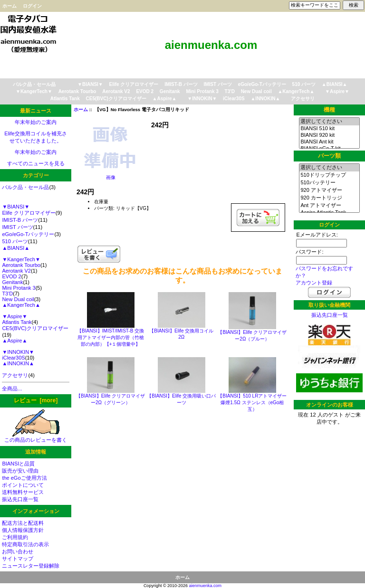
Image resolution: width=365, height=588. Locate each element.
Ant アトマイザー (329, 206)
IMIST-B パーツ (181, 84)
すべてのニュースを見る (36, 163)
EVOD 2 (145, 91)
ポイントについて (23, 485)
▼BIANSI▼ (90, 84)
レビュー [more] (36, 400)
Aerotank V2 (116, 91)
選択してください (329, 122)
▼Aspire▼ (337, 91)
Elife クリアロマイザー (134, 84)
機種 (329, 110)
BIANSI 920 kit (329, 135)
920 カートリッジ (329, 198)
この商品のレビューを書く (36, 437)
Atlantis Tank (65, 99)
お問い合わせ (18, 551)
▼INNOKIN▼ (202, 99)
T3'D (230, 91)
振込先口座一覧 (20, 499)
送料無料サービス (23, 492)
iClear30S (234, 99)
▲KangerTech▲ (296, 91)
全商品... (12, 389)
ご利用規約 (15, 537)
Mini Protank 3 (202, 91)
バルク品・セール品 (34, 84)
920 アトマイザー (329, 190)
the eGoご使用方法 (24, 478)
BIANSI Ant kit (329, 142)
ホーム (10, 6)
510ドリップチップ (329, 175)
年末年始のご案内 (36, 122)
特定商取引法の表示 (25, 544)
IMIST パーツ (217, 84)
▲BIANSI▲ (335, 84)
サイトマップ (18, 559)
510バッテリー (329, 183)
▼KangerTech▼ (34, 91)
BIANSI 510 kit (329, 129)
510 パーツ (304, 84)
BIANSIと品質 (18, 464)
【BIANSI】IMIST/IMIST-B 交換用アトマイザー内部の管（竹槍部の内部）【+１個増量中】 (110, 337)
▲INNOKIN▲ (265, 99)
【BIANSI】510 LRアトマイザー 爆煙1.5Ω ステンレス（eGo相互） (252, 403)
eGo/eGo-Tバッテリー (262, 84)
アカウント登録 (314, 283)
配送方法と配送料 (23, 523)
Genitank (170, 91)
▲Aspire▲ (165, 99)
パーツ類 (329, 156)
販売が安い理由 (20, 471)
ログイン (32, 6)
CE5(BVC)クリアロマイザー (116, 99)
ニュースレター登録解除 (31, 566)
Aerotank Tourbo (77, 91)
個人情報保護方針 (23, 530)
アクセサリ (303, 99)
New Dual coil (256, 91)
